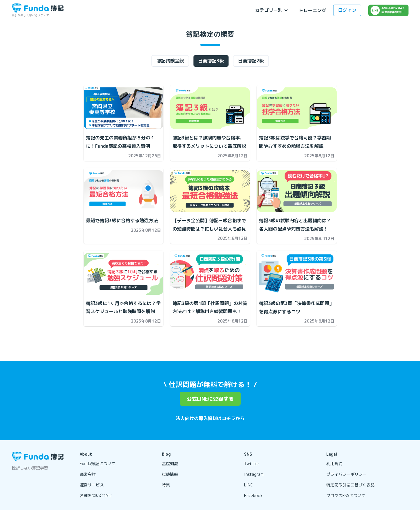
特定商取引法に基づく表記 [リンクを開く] (350, 485)
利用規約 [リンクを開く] (334, 464)
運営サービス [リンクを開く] (92, 485)
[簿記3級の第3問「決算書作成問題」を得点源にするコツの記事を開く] (297, 274)
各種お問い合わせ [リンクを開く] (96, 495)
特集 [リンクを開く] (166, 485)
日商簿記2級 (251, 61)
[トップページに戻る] (38, 8)
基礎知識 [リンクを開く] (170, 464)
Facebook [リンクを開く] (253, 495)
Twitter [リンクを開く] (252, 464)
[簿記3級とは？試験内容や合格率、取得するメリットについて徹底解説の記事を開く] (210, 108)
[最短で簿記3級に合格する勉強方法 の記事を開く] (123, 191)
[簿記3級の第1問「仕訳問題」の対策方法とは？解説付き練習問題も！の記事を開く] (210, 274)
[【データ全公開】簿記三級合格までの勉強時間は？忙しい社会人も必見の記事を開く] (210, 191)
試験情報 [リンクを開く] (170, 474)
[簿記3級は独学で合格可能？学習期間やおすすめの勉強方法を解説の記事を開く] (297, 108)
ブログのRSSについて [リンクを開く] (346, 495)
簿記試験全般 (170, 61)
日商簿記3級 (211, 61)
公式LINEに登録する (210, 399)
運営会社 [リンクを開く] (88, 474)
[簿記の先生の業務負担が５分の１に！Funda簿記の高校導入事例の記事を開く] (123, 108)
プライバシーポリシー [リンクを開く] (346, 474)
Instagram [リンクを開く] (254, 474)
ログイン (347, 10)
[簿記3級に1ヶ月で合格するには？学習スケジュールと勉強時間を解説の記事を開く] (123, 274)
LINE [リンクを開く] (248, 485)
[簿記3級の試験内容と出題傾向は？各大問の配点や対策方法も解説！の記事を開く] (297, 191)
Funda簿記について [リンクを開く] (97, 464)
